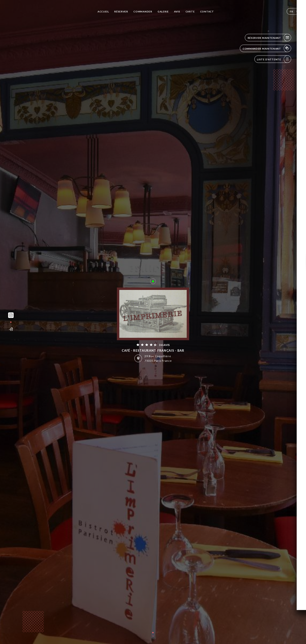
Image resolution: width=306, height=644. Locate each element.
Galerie (163, 11)
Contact (207, 11)
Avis (177, 11)
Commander (143, 11)
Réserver (121, 11)
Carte (190, 11)
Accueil (103, 11)
